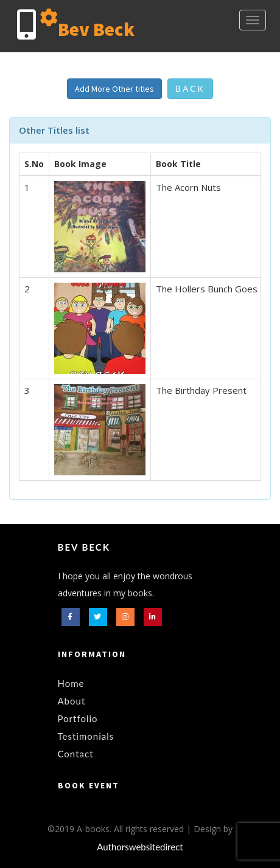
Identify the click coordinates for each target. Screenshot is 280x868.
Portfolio (78, 718)
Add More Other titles (114, 89)
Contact (76, 754)
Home (71, 683)
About (72, 701)
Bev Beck (84, 547)
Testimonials (86, 736)
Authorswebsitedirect (140, 847)
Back (190, 88)
